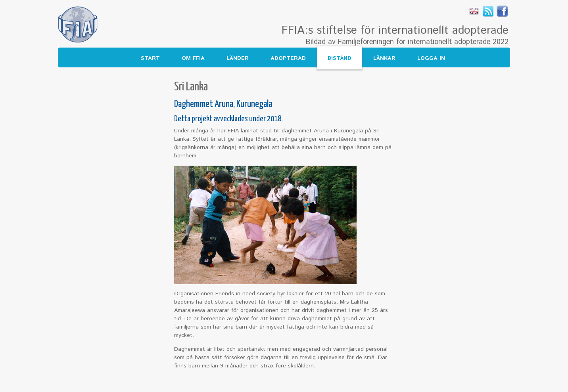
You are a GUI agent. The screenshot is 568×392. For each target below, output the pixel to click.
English (474, 11)
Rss (488, 11)
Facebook (503, 11)
